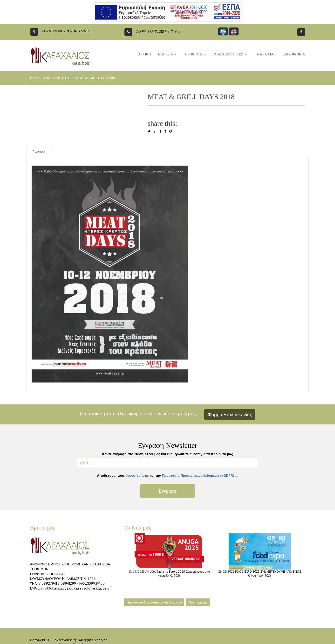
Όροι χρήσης (198, 602)
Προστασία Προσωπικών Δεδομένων (154, 602)
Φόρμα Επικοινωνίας (230, 414)
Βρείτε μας (43, 528)
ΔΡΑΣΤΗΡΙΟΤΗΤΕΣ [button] (231, 54)
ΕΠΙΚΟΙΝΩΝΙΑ (294, 54)
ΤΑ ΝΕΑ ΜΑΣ (265, 54)
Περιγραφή (39, 152)
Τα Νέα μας (138, 528)
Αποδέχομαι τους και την (165, 475)
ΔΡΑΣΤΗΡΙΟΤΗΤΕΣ (58, 78)
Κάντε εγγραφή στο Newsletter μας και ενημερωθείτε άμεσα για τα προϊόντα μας (168, 454)
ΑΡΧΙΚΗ (145, 54)
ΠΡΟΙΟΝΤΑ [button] (196, 54)
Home (35, 78)
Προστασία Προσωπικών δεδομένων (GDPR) (198, 475)
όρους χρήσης (137, 475)
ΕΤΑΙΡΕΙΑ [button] (168, 54)
